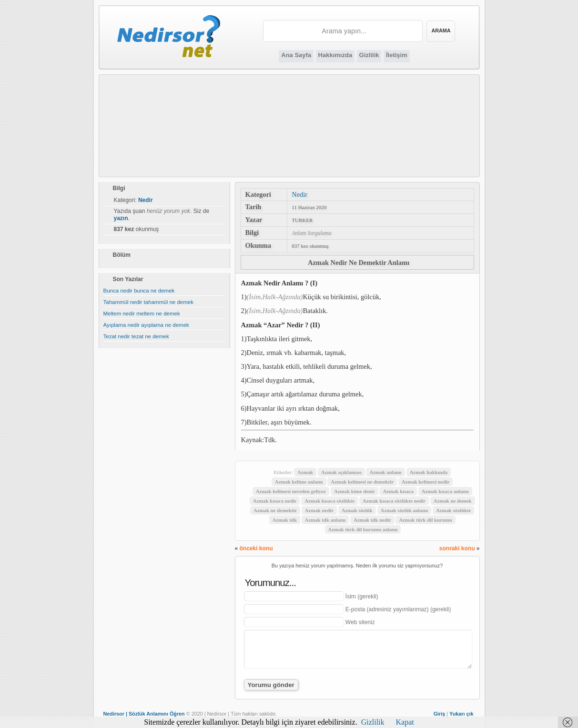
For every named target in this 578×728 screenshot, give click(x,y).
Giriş (440, 714)
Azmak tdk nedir (372, 520)
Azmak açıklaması (341, 472)
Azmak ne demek (453, 501)
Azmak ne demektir (275, 510)
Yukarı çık (461, 714)
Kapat (405, 722)
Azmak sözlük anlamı (405, 510)
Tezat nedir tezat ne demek (136, 336)
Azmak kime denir (355, 491)
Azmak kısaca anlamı (445, 491)
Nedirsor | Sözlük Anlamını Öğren (144, 714)
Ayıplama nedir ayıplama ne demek (146, 325)
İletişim (397, 55)
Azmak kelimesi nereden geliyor (291, 491)
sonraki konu (457, 548)
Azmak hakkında (429, 472)
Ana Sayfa (296, 55)
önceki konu (256, 548)
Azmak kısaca (398, 491)
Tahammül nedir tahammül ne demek (148, 302)
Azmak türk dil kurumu (425, 520)
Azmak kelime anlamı (299, 482)
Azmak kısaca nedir (275, 501)
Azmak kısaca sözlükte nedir (394, 501)
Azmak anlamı (385, 472)
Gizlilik (369, 55)
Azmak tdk (285, 520)
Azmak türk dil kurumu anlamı (363, 529)
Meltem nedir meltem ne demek (142, 313)
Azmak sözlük (357, 510)
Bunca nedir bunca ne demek (139, 291)
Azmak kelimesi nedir (426, 482)
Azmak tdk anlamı (325, 520)
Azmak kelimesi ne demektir (362, 482)
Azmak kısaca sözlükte (330, 501)
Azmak (305, 472)
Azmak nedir (319, 510)
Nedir (299, 194)
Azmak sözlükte (453, 510)
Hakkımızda (335, 55)
